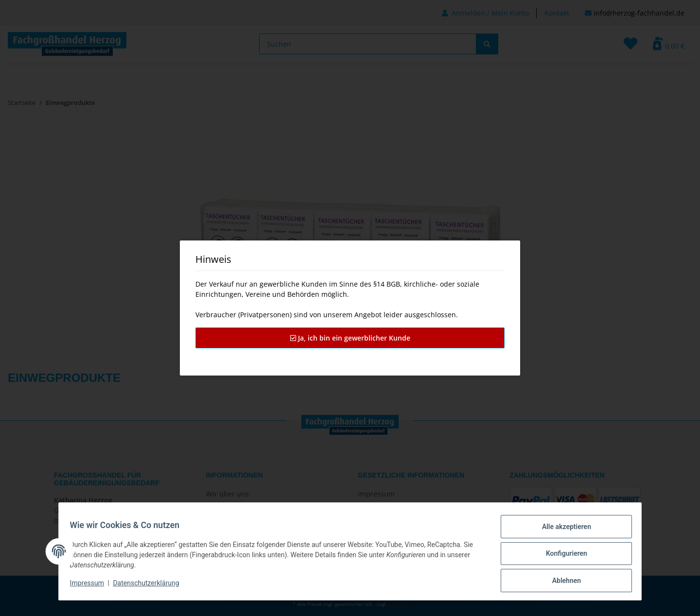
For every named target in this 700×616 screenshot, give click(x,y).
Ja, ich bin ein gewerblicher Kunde (350, 338)
